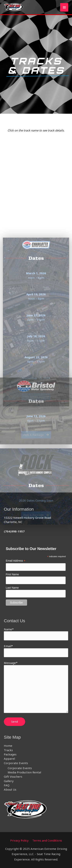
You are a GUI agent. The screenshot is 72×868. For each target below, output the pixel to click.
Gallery (9, 781)
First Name (12, 574)
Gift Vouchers (13, 776)
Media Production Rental (24, 772)
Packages (10, 754)
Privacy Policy (19, 840)
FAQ (7, 785)
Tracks (8, 750)
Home (8, 746)
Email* (36, 651)
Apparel (9, 759)
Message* (36, 687)
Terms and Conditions (47, 840)
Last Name (12, 588)
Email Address (16, 561)
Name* (36, 634)
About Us (10, 789)
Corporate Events (16, 763)
